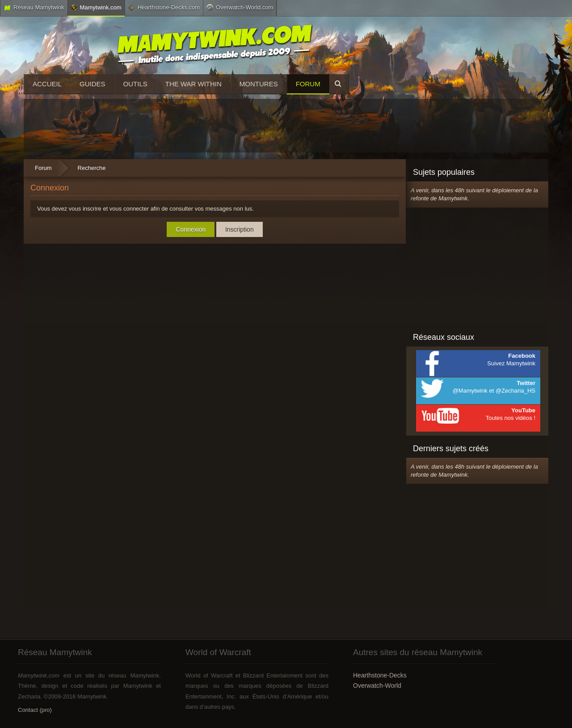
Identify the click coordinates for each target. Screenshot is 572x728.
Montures (259, 84)
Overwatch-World (377, 686)
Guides (93, 84)
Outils (135, 84)
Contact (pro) (35, 710)
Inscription (240, 229)
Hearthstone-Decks (380, 675)
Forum (308, 84)
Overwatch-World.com (240, 7)
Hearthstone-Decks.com (164, 8)
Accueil (47, 84)
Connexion (191, 229)
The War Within (193, 84)
